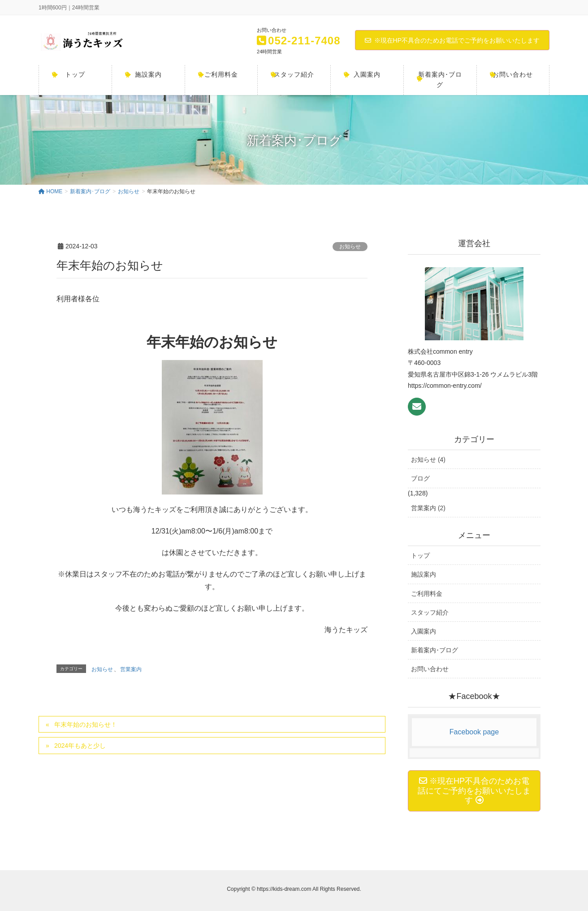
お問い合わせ (430, 669)
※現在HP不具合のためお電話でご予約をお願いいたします (452, 40)
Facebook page (474, 732)
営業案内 (131, 669)
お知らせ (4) (428, 460)
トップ (420, 555)
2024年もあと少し (80, 746)
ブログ (420, 478)
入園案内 (424, 631)
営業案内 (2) (428, 508)
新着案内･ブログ (435, 650)
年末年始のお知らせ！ (86, 724)
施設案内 (424, 574)
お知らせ (350, 247)
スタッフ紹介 (430, 612)
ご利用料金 (427, 594)
